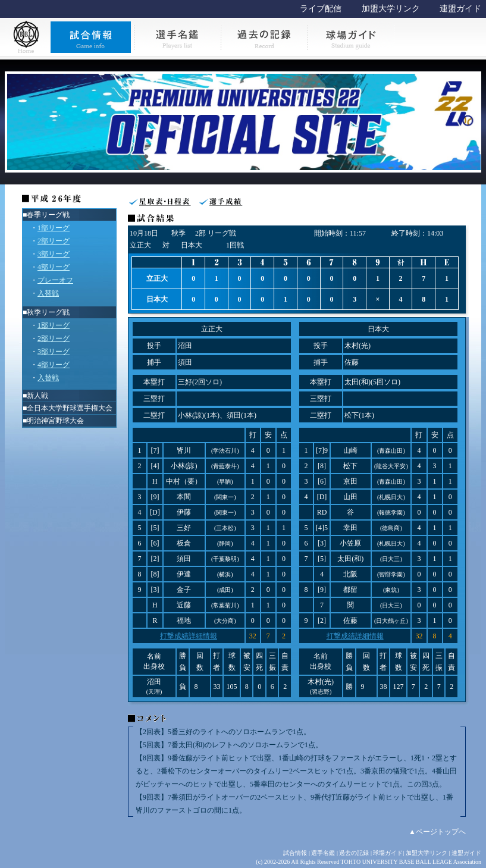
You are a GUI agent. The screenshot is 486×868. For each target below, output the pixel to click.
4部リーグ (54, 267)
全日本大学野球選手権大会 (70, 408)
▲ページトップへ (437, 832)
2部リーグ (54, 241)
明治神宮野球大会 (55, 421)
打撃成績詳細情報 (189, 636)
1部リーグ (54, 228)
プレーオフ (55, 280)
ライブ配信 (321, 9)
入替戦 (48, 293)
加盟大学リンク (391, 9)
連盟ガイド (460, 9)
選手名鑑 (323, 853)
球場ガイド (388, 853)
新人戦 (37, 396)
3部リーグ (54, 254)
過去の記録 (354, 853)
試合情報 (295, 853)
